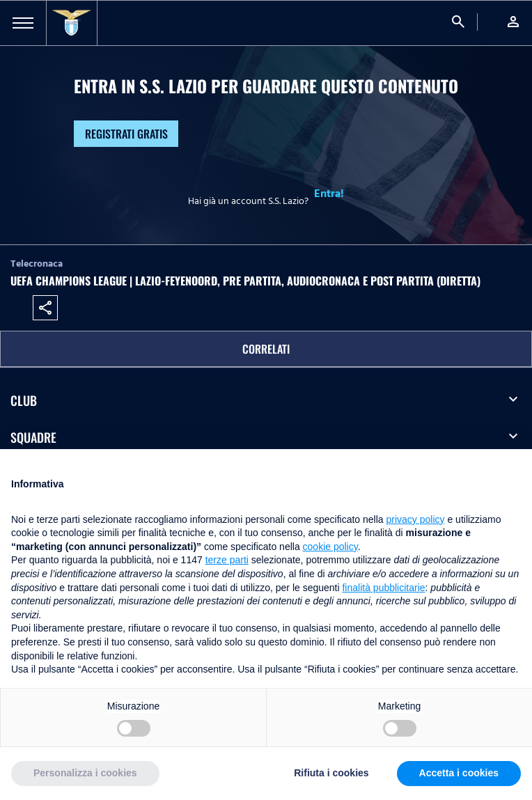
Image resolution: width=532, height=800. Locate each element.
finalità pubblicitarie (383, 588)
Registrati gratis (126, 134)
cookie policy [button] (330, 547)
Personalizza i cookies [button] (85, 773)
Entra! (329, 194)
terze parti (227, 560)
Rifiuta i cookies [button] (331, 773)
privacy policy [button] (416, 519)
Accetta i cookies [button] (459, 773)
